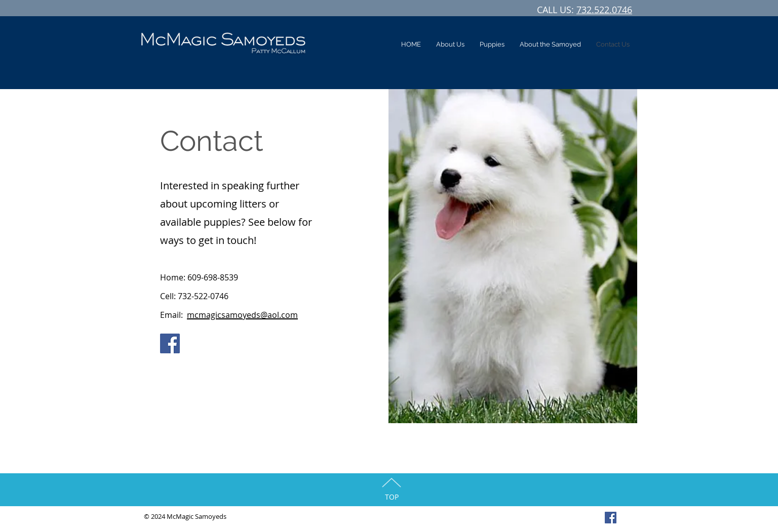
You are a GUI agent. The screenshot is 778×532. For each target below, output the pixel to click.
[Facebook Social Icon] (611, 518)
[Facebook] (170, 343)
